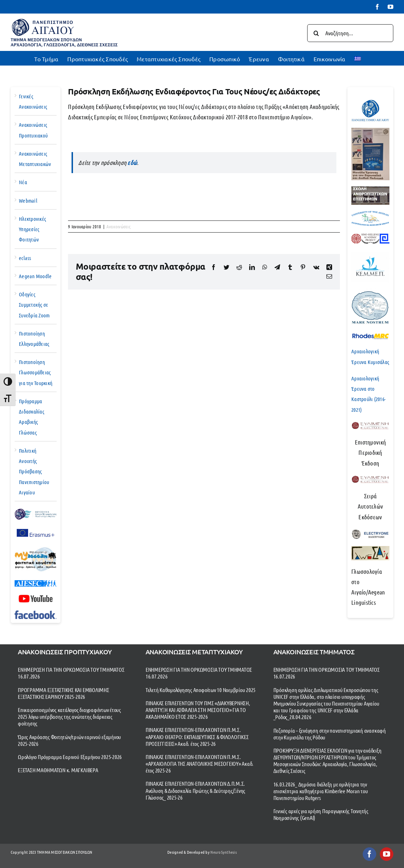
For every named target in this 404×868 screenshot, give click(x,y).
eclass (25, 258)
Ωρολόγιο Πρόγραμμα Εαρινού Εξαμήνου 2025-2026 (70, 757)
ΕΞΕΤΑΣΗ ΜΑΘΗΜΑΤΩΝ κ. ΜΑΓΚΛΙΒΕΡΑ (58, 770)
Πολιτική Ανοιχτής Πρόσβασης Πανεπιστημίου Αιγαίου (34, 471)
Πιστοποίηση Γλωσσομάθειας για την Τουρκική (36, 372)
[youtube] (387, 854)
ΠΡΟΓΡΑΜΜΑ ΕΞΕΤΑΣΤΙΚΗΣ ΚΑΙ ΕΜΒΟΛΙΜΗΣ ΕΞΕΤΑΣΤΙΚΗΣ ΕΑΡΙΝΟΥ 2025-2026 (64, 693)
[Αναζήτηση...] (350, 33)
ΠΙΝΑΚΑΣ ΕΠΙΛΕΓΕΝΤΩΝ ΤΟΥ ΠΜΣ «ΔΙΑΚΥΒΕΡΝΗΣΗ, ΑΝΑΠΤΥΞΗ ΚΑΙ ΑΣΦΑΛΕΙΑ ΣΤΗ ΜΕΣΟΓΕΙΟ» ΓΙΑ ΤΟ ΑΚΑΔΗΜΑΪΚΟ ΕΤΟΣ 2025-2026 (198, 710)
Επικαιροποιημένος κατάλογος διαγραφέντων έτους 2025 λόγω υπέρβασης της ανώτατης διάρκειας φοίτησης (69, 716)
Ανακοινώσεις (119, 226)
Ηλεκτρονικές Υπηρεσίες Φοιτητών (32, 229)
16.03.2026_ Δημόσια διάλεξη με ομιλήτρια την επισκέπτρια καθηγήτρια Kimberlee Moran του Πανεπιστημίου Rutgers (321, 791)
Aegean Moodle (35, 276)
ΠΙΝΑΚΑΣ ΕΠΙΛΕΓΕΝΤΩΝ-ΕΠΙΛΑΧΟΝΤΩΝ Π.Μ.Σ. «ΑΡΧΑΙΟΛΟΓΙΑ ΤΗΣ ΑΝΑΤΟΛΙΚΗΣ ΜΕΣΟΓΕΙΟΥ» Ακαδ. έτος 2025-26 (200, 763)
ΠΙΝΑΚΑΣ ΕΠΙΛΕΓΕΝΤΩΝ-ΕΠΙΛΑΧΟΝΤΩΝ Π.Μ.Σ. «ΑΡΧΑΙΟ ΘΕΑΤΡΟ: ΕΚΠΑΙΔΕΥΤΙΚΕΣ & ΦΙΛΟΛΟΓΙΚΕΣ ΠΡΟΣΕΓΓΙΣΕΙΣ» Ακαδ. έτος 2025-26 (197, 736)
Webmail (28, 201)
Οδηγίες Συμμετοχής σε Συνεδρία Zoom (34, 305)
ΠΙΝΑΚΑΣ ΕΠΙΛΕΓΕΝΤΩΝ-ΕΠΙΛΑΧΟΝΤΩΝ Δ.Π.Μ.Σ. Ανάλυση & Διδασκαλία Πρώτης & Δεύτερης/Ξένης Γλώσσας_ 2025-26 (195, 790)
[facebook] (369, 854)
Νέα (23, 182)
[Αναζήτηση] (316, 33)
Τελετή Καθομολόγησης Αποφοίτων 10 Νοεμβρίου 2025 (201, 690)
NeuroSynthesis (224, 852)
